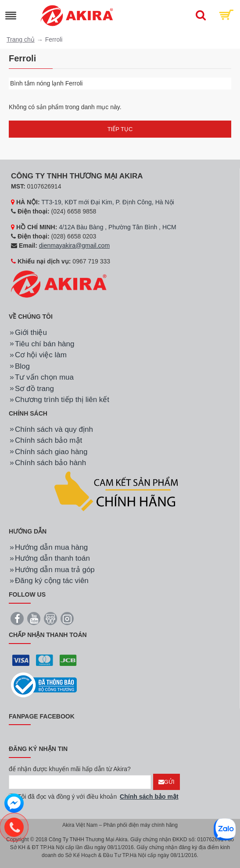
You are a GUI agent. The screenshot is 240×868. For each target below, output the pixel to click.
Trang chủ (21, 39)
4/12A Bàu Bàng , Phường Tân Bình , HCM (118, 227)
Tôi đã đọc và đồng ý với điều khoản (94, 797)
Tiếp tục (120, 129)
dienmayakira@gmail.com (74, 245)
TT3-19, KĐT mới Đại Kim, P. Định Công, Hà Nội (107, 202)
